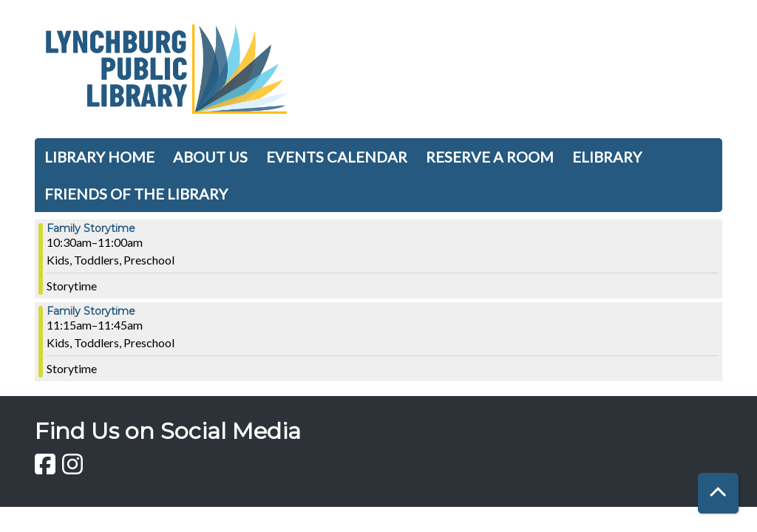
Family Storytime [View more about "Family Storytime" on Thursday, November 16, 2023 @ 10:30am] (91, 228)
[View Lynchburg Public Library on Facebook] (46, 468)
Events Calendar (337, 157)
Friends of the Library (136, 194)
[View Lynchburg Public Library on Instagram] (72, 468)
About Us (210, 157)
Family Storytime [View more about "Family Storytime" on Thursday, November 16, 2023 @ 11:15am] (91, 311)
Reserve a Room (490, 157)
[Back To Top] (718, 493)
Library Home (99, 157)
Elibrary (607, 157)
